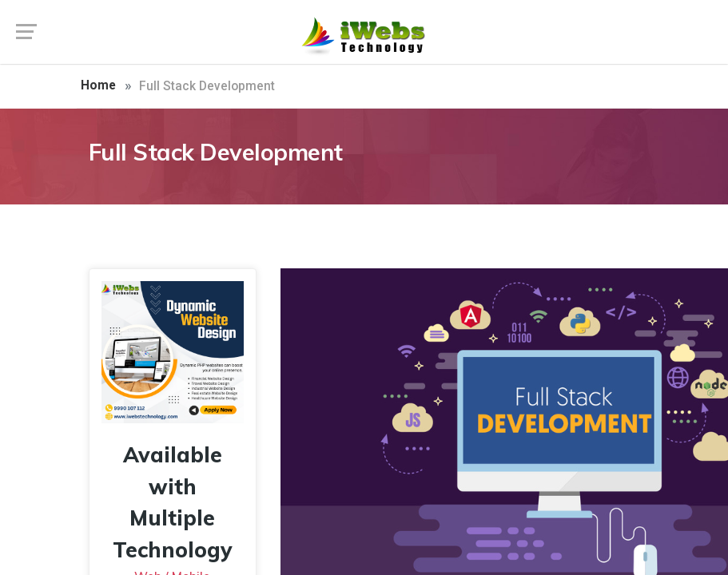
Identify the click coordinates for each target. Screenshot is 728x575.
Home (98, 85)
